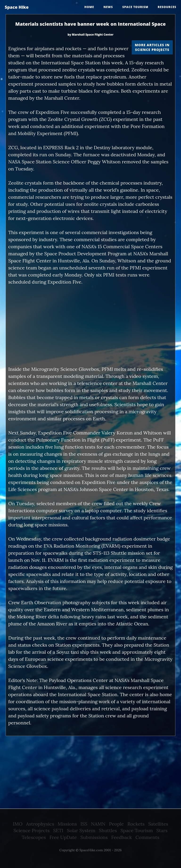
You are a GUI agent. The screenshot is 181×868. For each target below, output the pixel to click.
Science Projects (31, 830)
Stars (162, 830)
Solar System (81, 830)
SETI (58, 830)
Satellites (158, 824)
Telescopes (34, 837)
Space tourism (135, 7)
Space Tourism (137, 830)
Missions (67, 824)
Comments (147, 837)
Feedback (121, 837)
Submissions (94, 837)
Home (89, 7)
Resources (167, 7)
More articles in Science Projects (152, 47)
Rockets (136, 824)
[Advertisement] (90, 326)
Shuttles (108, 830)
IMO (18, 824)
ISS (84, 824)
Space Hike (17, 7)
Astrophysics (40, 824)
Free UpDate (63, 837)
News (108, 7)
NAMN (98, 824)
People (117, 824)
